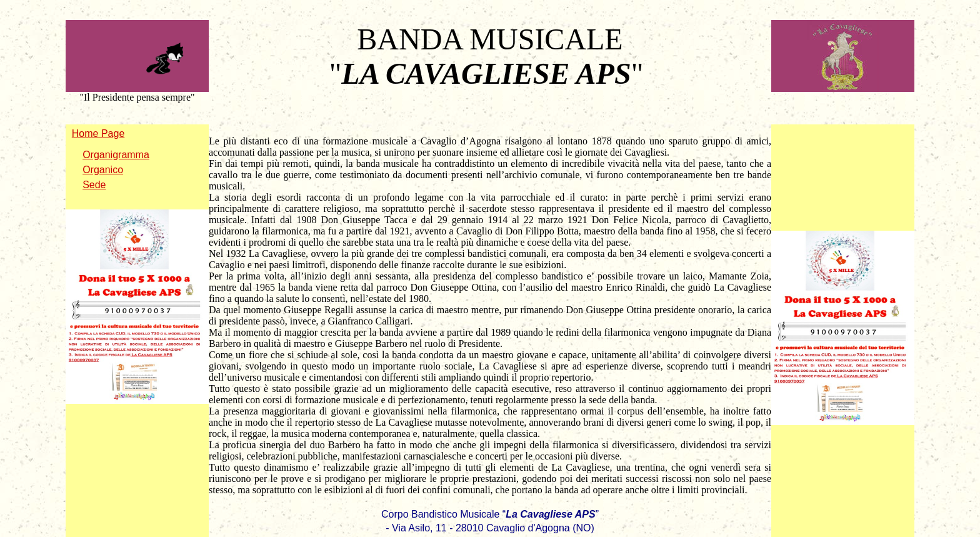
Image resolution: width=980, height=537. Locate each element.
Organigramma (116, 155)
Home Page (98, 133)
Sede (94, 185)
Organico (103, 170)
